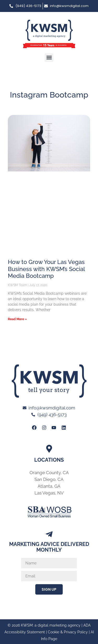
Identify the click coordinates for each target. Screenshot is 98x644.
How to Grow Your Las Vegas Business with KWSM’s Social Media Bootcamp (46, 269)
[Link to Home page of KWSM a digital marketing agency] (49, 34)
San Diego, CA (49, 479)
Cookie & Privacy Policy (68, 632)
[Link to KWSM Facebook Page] (34, 427)
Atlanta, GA (49, 486)
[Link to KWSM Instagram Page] (44, 427)
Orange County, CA (49, 473)
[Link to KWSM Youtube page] (54, 427)
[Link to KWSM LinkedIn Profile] (64, 427)
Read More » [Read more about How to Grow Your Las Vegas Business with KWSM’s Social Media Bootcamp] (17, 319)
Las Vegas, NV (49, 493)
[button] (49, 58)
